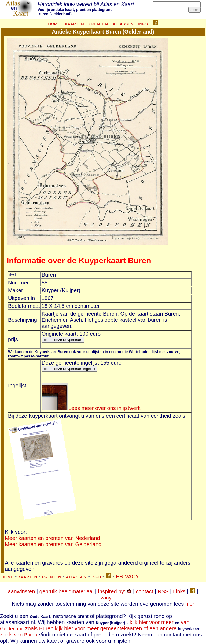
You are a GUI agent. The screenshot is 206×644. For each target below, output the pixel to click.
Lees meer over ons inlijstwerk (91, 408)
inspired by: (115, 591)
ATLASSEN (123, 24)
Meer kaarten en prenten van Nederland (52, 538)
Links (179, 591)
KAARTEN (74, 24)
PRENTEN (98, 24)
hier (190, 604)
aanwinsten (21, 591)
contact (145, 591)
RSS (163, 591)
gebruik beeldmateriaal (67, 591)
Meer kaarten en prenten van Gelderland (53, 544)
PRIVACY (127, 576)
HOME (54, 24)
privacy (103, 598)
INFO (143, 24)
